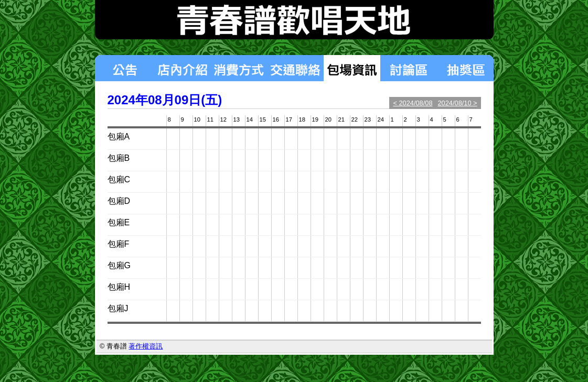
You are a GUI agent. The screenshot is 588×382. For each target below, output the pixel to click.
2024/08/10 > (458, 103)
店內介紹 (182, 68)
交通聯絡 (295, 68)
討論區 (409, 68)
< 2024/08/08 (413, 103)
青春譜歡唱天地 (294, 20)
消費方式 (239, 68)
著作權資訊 (146, 346)
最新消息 (124, 68)
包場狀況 (352, 68)
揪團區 (465, 68)
